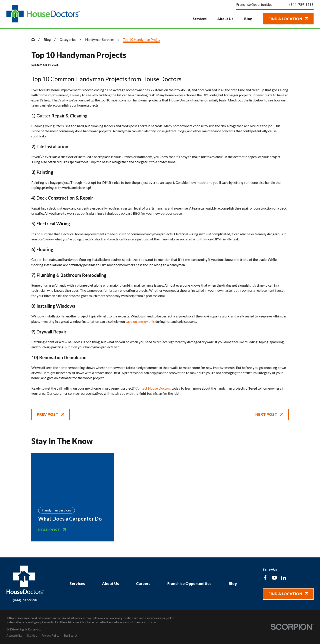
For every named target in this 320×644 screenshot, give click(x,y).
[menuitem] (14, 636)
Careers (143, 584)
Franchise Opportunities (254, 4)
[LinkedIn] (284, 578)
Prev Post (50, 414)
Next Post (269, 414)
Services (77, 584)
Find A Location (288, 19)
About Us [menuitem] (225, 19)
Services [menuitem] (200, 19)
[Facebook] (265, 578)
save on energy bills (140, 321)
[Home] (43, 14)
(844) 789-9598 (301, 5)
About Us (110, 584)
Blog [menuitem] (248, 19)
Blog (233, 584)
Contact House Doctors (153, 388)
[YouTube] (274, 578)
